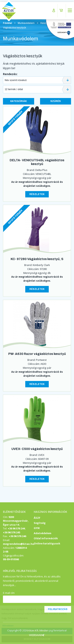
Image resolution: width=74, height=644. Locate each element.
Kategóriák (19, 101)
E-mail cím (9, 593)
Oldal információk (46, 538)
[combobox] (37, 80)
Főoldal (7, 23)
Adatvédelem (43, 533)
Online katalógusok (47, 543)
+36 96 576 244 (16, 528)
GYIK (37, 528)
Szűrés (56, 101)
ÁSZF (37, 518)
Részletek (37, 194)
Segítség (40, 523)
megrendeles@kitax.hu (19, 544)
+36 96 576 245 (12, 532)
